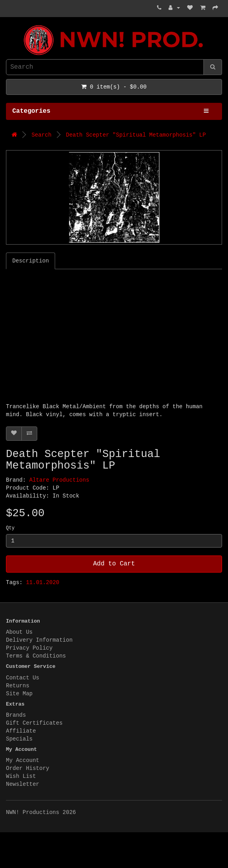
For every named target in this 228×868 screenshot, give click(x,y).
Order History (28, 768)
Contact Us (23, 678)
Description (31, 261)
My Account (23, 760)
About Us (19, 632)
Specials (19, 739)
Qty (10, 528)
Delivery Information (39, 640)
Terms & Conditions (36, 656)
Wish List (21, 776)
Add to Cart (114, 564)
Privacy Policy (29, 648)
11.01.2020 (42, 583)
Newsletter (23, 784)
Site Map (19, 694)
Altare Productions (59, 480)
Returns (18, 686)
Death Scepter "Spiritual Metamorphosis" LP (136, 135)
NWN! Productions (8, 25)
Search (41, 135)
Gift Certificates (34, 723)
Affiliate (21, 731)
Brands (16, 715)
